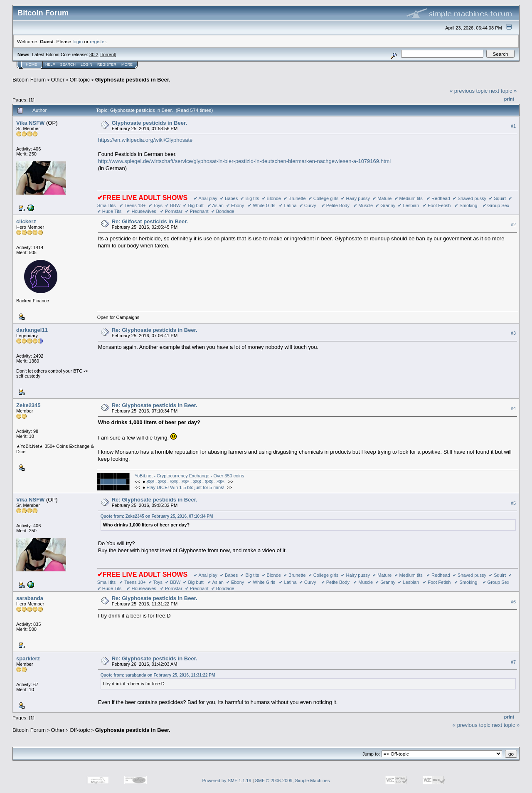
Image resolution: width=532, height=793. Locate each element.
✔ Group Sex (496, 205)
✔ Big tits (250, 198)
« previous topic (469, 91)
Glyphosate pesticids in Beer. (133, 80)
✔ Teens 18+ (132, 205)
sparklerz (28, 658)
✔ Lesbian (408, 205)
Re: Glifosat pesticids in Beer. (150, 221)
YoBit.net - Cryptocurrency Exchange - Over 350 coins (190, 476)
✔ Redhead (438, 198)
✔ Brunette (295, 198)
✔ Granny (385, 205)
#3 (513, 333)
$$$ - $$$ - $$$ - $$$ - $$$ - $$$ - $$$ (186, 482)
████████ (113, 482)
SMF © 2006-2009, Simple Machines (293, 781)
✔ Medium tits (409, 198)
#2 (513, 225)
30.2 (94, 54)
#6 (513, 602)
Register (107, 64)
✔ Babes (229, 198)
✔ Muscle (363, 205)
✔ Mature (382, 198)
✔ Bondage (223, 211)
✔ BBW (173, 205)
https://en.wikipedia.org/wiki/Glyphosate (145, 140)
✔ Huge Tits (110, 211)
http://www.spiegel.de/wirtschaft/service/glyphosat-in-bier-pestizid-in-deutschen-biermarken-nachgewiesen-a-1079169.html (245, 161)
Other (58, 80)
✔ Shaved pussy (469, 198)
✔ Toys (155, 205)
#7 (513, 662)
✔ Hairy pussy (355, 198)
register (98, 41)
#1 (513, 126)
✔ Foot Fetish (437, 205)
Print (509, 99)
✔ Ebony (235, 205)
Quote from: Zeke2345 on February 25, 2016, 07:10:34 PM (157, 516)
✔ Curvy (308, 205)
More (127, 64)
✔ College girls (324, 198)
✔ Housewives (141, 211)
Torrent (108, 54)
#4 (513, 408)
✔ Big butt (194, 205)
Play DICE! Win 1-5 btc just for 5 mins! (186, 487)
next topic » (503, 91)
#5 (513, 503)
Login (86, 64)
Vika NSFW (30, 123)
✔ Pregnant (197, 211)
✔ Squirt (497, 198)
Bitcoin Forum (29, 80)
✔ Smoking (466, 205)
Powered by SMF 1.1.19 (227, 781)
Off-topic (80, 80)
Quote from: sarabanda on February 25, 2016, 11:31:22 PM (158, 675)
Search (68, 64)
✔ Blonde (271, 198)
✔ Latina (288, 205)
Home (31, 64)
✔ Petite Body (335, 205)
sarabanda (30, 598)
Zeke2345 (28, 405)
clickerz (26, 221)
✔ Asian (216, 205)
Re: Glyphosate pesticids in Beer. (155, 330)
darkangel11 (32, 330)
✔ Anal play (206, 198)
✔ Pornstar (171, 211)
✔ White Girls (261, 205)
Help (50, 64)
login (78, 41)
